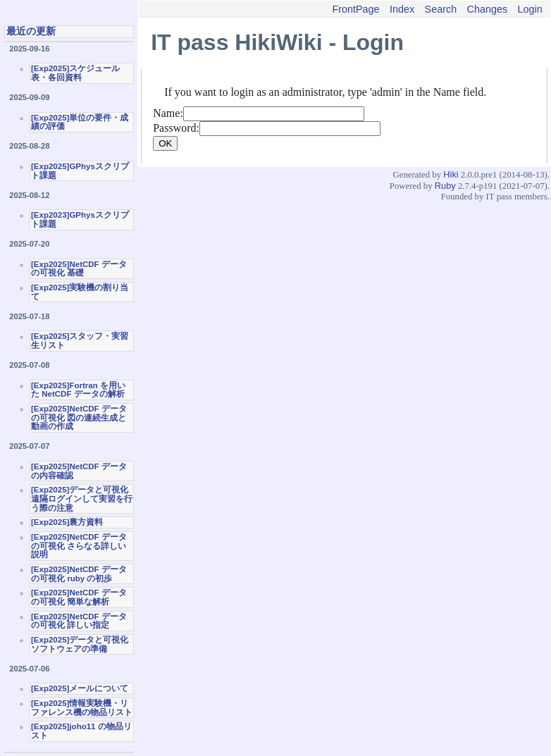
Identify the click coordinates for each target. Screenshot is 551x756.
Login (530, 9)
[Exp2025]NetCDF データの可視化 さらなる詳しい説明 (79, 546)
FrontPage (355, 9)
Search (441, 9)
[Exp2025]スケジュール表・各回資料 (75, 73)
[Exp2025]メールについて (80, 688)
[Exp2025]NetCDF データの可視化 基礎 (79, 269)
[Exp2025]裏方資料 (67, 522)
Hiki (451, 174)
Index (402, 9)
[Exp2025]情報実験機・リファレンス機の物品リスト (82, 708)
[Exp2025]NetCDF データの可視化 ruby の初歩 (79, 574)
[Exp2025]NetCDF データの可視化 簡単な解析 (79, 597)
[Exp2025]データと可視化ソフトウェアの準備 (80, 644)
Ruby (445, 186)
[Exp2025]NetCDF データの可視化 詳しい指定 (79, 621)
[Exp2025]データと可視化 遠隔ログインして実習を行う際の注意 (82, 498)
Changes (488, 9)
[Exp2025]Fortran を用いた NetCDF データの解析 (78, 390)
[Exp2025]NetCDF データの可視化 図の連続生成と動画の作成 (79, 417)
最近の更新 (31, 31)
